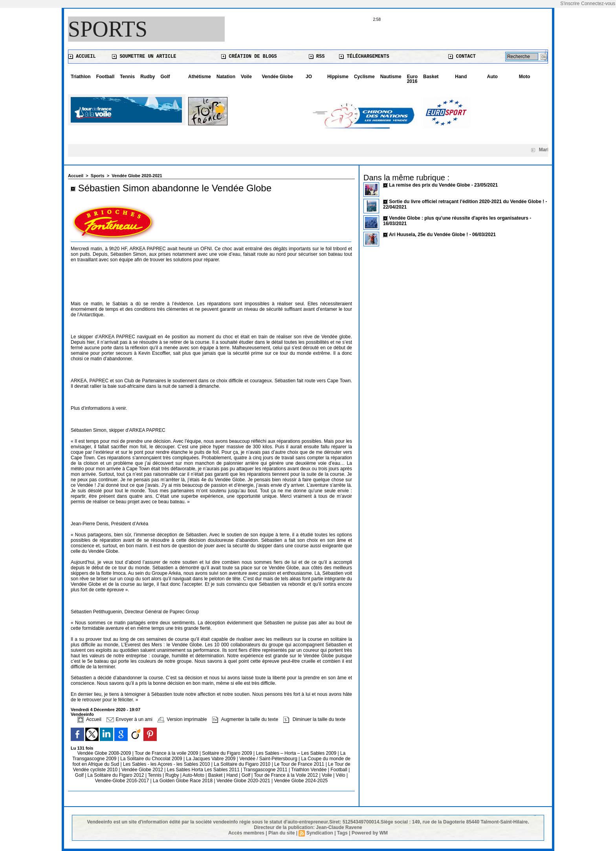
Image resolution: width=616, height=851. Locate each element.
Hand (461, 77)
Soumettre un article (144, 57)
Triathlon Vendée (310, 770)
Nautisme (391, 77)
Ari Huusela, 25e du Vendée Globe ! (428, 235)
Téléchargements (364, 57)
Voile (246, 77)
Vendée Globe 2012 (143, 770)
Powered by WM (370, 833)
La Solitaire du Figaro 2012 (116, 775)
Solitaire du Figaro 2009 (228, 753)
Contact (462, 57)
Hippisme (338, 77)
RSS (317, 57)
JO (309, 77)
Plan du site (281, 833)
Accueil (82, 57)
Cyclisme (364, 77)
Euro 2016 (412, 79)
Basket (431, 77)
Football (105, 77)
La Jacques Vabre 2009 (211, 759)
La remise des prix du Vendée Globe (430, 185)
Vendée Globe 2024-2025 (301, 781)
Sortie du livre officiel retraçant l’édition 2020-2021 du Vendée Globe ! (467, 202)
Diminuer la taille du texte (314, 719)
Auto (492, 77)
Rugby (173, 775)
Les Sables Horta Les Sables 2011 (203, 770)
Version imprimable (182, 719)
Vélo (341, 775)
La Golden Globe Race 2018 (183, 781)
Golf (165, 77)
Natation (226, 77)
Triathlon (81, 77)
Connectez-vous (598, 4)
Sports (108, 29)
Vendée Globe (278, 77)
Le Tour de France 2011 (299, 764)
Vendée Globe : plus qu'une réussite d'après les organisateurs (458, 218)
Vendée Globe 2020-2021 (137, 176)
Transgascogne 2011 (266, 770)
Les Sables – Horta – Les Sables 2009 (297, 753)
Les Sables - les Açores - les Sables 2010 (167, 764)
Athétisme (200, 77)
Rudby (148, 77)
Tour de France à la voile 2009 (167, 753)
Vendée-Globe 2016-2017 (122, 781)
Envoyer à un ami (129, 719)
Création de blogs (249, 57)
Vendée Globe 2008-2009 (105, 753)
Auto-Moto (194, 775)
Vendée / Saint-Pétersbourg (269, 759)
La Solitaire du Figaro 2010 (243, 764)
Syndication (320, 833)
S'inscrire (570, 4)
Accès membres (246, 833)
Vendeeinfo (82, 714)
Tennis (127, 77)
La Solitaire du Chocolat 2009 (152, 759)
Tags (342, 833)
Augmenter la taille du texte (245, 719)
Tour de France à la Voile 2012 (286, 775)
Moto (525, 77)
